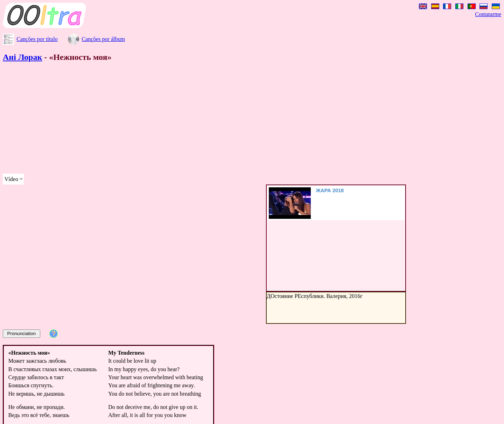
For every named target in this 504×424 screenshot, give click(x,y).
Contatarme (488, 14)
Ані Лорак (22, 57)
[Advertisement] (213, 119)
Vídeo (11, 179)
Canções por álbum (103, 39)
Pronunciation (22, 333)
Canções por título (37, 39)
